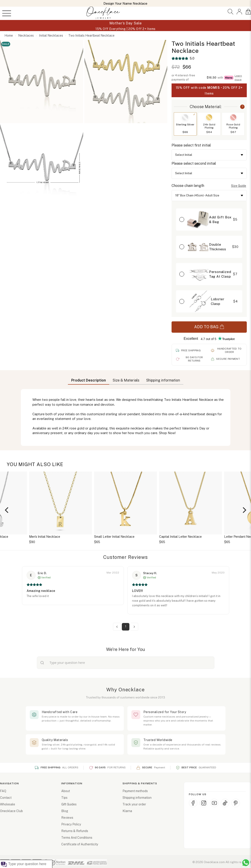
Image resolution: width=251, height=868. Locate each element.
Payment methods (135, 791)
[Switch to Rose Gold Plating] (233, 117)
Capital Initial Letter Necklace (180, 537)
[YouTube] (214, 803)
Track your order (134, 804)
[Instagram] (204, 803)
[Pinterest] (236, 803)
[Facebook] (193, 803)
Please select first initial (191, 145)
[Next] (244, 510)
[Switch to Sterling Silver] (185, 117)
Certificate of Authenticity (80, 844)
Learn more (238, 78)
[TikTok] (225, 803)
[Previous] (7, 510)
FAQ (3, 791)
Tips (64, 798)
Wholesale (8, 804)
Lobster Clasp (218, 301)
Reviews (67, 818)
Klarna (127, 811)
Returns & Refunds (75, 831)
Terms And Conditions (77, 838)
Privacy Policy (71, 824)
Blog (65, 811)
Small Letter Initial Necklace (114, 537)
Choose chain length (188, 186)
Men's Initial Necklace (45, 537)
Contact (6, 798)
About (66, 791)
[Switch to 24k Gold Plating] (209, 117)
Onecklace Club (11, 811)
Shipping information (137, 798)
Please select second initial (194, 163)
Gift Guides (69, 804)
